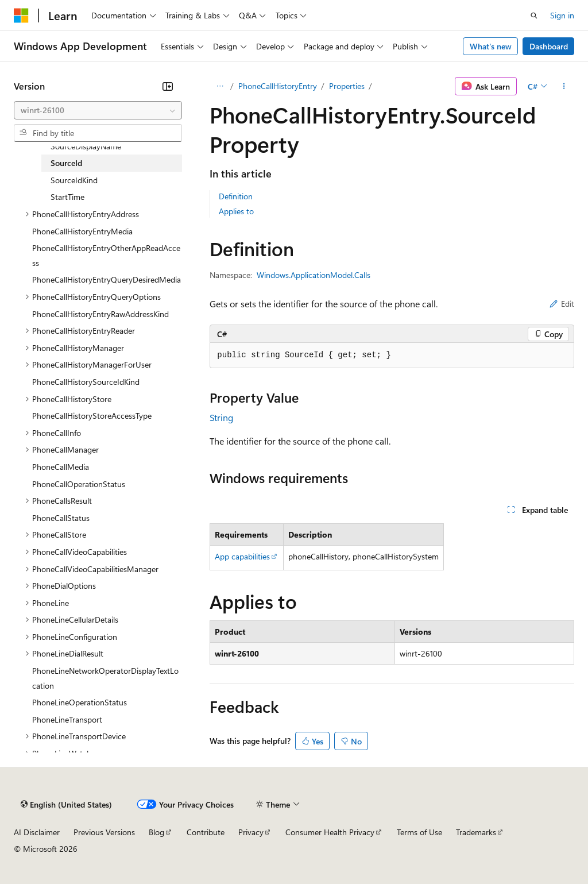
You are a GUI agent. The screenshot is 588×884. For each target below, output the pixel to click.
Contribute (206, 832)
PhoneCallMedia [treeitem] (61, 467)
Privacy (251, 832)
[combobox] (98, 110)
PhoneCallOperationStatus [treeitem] (79, 484)
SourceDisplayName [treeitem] (86, 146)
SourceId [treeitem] (66, 163)
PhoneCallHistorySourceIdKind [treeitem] (86, 382)
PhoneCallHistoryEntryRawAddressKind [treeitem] (100, 314)
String (221, 417)
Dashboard (549, 46)
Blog (156, 832)
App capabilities (242, 556)
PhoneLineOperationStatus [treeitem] (80, 702)
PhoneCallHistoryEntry (278, 86)
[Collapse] (168, 86)
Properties (347, 86)
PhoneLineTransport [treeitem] (67, 719)
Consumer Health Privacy (330, 832)
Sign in (562, 15)
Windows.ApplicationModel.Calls (314, 275)
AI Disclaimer (37, 832)
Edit (562, 304)
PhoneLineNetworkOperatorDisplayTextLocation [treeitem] (105, 678)
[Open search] (534, 16)
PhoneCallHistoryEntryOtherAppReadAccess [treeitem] (106, 255)
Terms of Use (419, 832)
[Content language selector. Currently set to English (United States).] (66, 804)
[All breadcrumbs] (220, 86)
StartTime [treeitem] (67, 197)
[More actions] (564, 86)
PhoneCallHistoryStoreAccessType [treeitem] (92, 416)
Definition (236, 196)
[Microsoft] (21, 16)
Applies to (236, 211)
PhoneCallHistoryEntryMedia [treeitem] (82, 231)
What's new (491, 46)
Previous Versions (104, 832)
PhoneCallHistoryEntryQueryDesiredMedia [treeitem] (107, 279)
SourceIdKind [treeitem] (74, 180)
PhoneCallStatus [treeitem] (61, 518)
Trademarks (476, 832)
